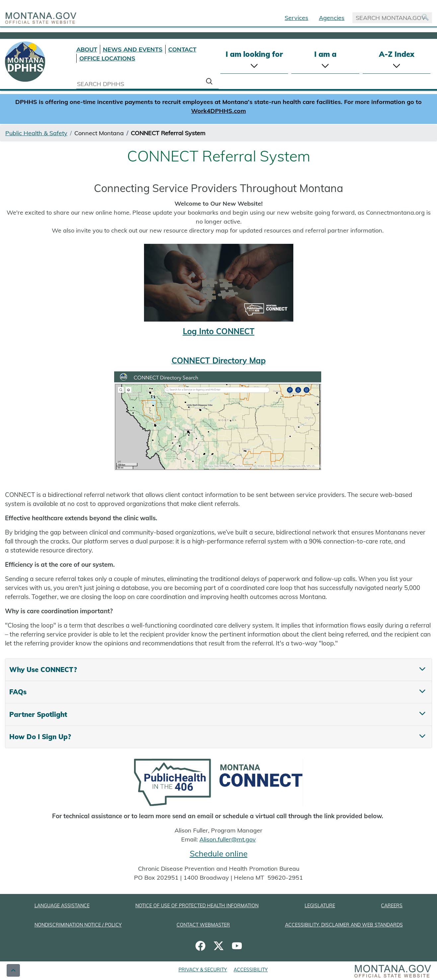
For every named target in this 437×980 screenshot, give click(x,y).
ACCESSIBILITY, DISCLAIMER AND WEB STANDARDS (344, 925)
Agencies (332, 18)
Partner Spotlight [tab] (38, 714)
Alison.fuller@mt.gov (228, 839)
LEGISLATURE (320, 906)
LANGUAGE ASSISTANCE (62, 906)
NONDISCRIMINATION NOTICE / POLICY (78, 925)
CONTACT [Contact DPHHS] (182, 49)
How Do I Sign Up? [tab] (40, 737)
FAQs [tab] (18, 692)
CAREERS (392, 906)
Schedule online (219, 853)
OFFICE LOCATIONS (107, 58)
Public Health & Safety (36, 133)
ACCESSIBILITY (251, 970)
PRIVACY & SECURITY (203, 970)
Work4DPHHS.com (218, 111)
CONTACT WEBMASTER (203, 925)
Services (296, 18)
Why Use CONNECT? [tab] (43, 670)
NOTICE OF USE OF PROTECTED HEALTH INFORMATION (197, 906)
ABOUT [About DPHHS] (87, 49)
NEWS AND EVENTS (133, 49)
